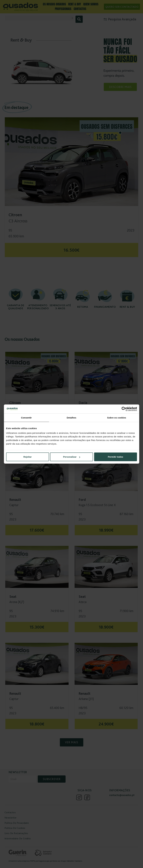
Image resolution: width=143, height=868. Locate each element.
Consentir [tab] (26, 417)
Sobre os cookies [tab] (117, 417)
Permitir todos (115, 457)
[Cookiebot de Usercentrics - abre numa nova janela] (124, 409)
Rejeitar (27, 457)
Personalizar (72, 457)
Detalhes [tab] (71, 417)
